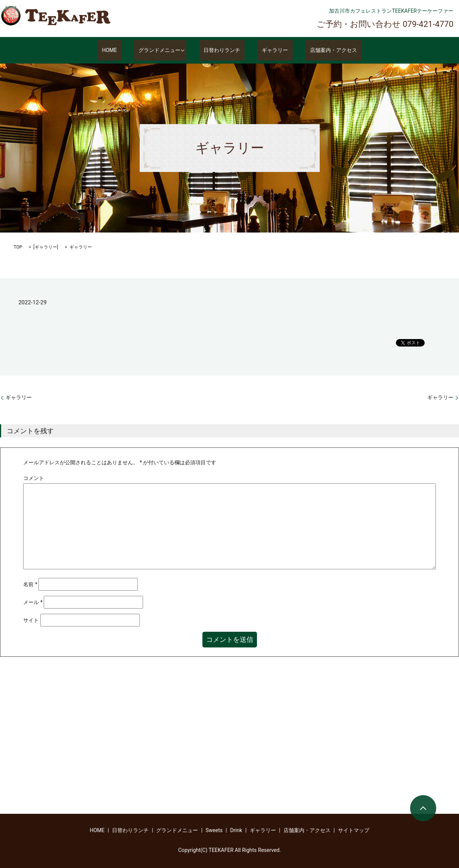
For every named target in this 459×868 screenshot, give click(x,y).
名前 (30, 584)
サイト (31, 620)
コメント (34, 478)
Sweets (214, 830)
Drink (236, 830)
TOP (18, 247)
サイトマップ (354, 830)
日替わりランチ (226, 50)
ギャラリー (270, 50)
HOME (123, 50)
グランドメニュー (164, 50)
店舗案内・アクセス (320, 50)
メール (33, 602)
